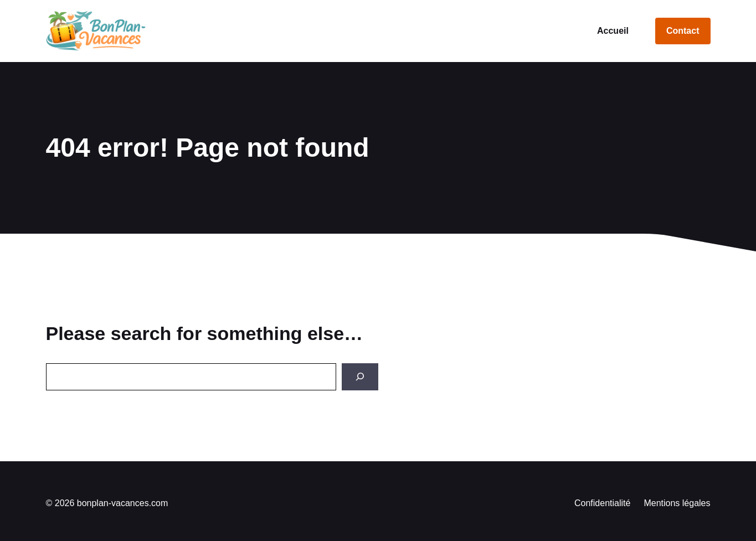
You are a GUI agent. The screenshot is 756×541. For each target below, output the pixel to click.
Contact (683, 31)
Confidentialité (602, 503)
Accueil (613, 31)
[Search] (360, 377)
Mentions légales (677, 503)
